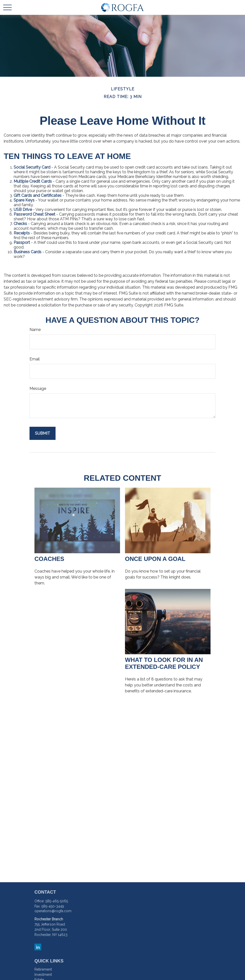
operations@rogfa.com (53, 911)
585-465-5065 (57, 901)
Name (35, 330)
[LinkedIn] (38, 947)
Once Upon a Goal (155, 559)
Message (38, 389)
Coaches (49, 559)
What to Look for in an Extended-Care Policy (164, 663)
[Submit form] (43, 433)
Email (35, 359)
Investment (43, 975)
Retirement (43, 969)
